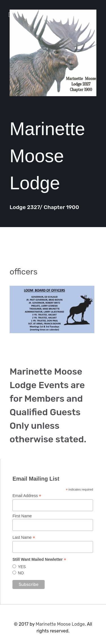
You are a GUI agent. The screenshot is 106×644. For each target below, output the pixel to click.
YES (22, 567)
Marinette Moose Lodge (60, 624)
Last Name (24, 538)
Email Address (27, 496)
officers (24, 272)
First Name (22, 516)
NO (21, 573)
